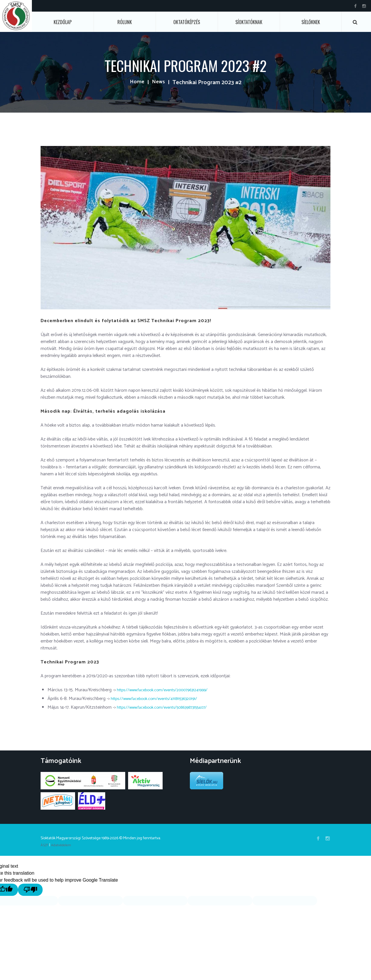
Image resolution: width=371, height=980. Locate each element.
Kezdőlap (63, 22)
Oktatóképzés (187, 22)
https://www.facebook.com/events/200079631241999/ (170, 690)
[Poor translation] (40, 890)
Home (136, 83)
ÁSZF (45, 845)
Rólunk (125, 22)
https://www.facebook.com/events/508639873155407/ (170, 707)
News (159, 83)
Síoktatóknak (249, 22)
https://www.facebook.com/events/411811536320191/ (161, 699)
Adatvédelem (63, 845)
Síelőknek (311, 22)
